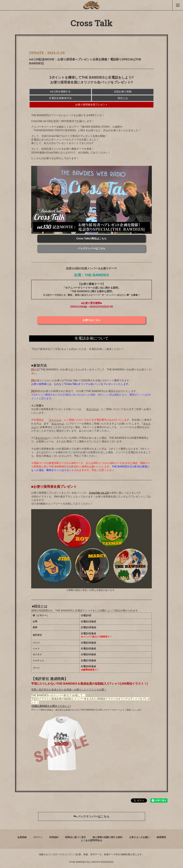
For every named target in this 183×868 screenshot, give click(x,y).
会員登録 (22, 837)
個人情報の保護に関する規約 (108, 837)
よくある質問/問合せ (91, 840)
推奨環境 (161, 837)
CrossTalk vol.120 (99, 493)
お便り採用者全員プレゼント (91, 105)
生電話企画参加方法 (60, 98)
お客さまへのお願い (140, 837)
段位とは (123, 98)
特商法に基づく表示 (75, 837)
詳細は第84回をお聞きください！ (51, 706)
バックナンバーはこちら (91, 816)
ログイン (38, 837)
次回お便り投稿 (123, 92)
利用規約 (54, 837)
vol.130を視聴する (60, 92)
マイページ (92, 409)
